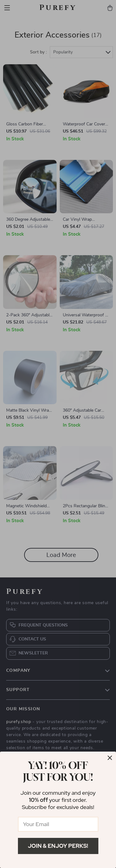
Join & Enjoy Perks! (58, 846)
